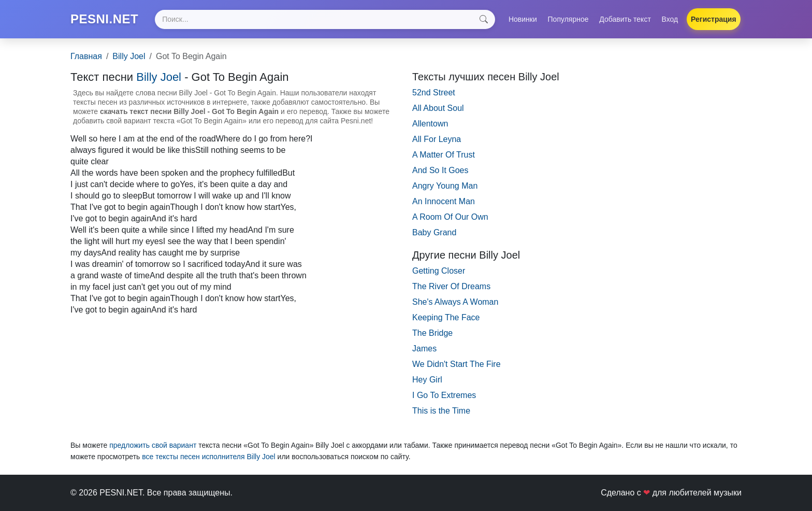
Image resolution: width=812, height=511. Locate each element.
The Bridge (432, 333)
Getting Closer (439, 271)
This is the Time (441, 411)
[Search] (325, 19)
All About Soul (438, 108)
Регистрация (714, 19)
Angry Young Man (445, 186)
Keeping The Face (446, 317)
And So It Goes (440, 170)
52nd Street (434, 93)
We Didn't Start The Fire (456, 364)
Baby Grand (434, 232)
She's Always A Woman (455, 302)
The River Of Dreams (451, 286)
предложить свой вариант (153, 445)
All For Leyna (437, 139)
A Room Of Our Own (450, 217)
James (424, 349)
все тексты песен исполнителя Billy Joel (208, 457)
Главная (86, 56)
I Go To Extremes (444, 395)
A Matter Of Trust (444, 155)
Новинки (523, 19)
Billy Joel (129, 56)
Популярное (568, 19)
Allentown (430, 124)
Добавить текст (625, 19)
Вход (670, 19)
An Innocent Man (444, 201)
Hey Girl (427, 380)
